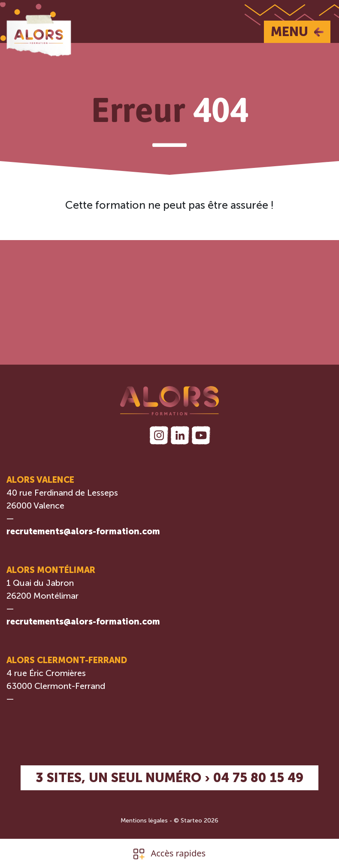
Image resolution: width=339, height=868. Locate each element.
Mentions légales (144, 821)
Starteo (191, 821)
